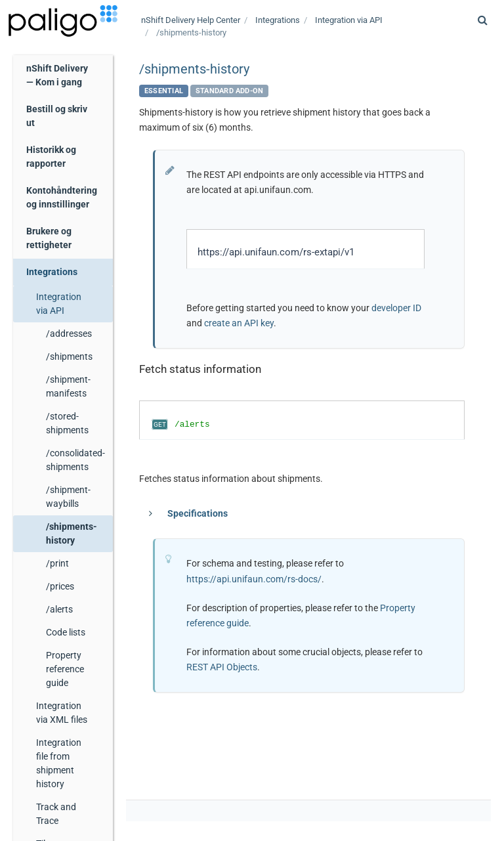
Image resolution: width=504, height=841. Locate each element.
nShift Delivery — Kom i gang (57, 75)
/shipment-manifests (68, 386)
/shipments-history (72, 533)
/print (57, 563)
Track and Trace (56, 814)
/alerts (59, 609)
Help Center (191, 20)
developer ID (396, 308)
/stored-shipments (67, 423)
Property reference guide (65, 669)
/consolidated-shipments (75, 460)
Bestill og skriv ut (57, 116)
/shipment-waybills (68, 497)
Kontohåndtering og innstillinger (62, 197)
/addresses (69, 334)
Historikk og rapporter (51, 157)
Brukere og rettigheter (49, 238)
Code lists (66, 632)
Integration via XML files (62, 713)
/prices (60, 586)
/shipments (69, 356)
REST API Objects (222, 667)
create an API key (239, 323)
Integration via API (59, 304)
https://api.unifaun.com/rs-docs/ (254, 579)
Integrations (52, 272)
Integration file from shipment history (59, 763)
